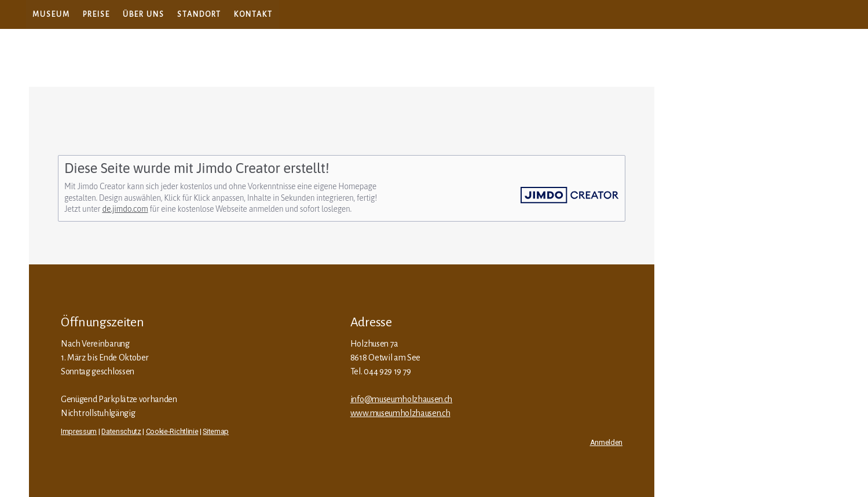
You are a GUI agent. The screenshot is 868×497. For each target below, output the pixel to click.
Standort (199, 14)
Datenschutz (121, 431)
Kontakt (253, 14)
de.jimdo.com (125, 209)
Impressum (79, 431)
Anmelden (606, 442)
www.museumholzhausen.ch (400, 413)
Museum (51, 14)
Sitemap (216, 431)
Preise (96, 14)
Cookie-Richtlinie (172, 431)
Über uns (144, 14)
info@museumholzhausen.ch (401, 399)
